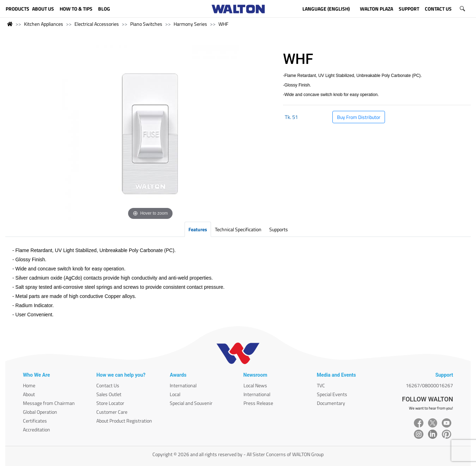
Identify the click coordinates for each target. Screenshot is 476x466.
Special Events (332, 394)
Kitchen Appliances (44, 24)
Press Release (258, 403)
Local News (255, 385)
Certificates (35, 421)
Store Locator (110, 403)
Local (175, 394)
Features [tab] (198, 229)
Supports (279, 229)
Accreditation (37, 429)
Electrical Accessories (97, 24)
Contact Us (108, 385)
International (183, 385)
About (29, 394)
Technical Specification (238, 229)
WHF (223, 24)
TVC (321, 385)
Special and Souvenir (191, 403)
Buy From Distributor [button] (359, 117)
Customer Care (112, 412)
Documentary (331, 403)
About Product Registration (124, 421)
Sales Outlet (109, 394)
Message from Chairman (49, 403)
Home (29, 385)
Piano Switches (146, 24)
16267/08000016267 (429, 385)
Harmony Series (190, 24)
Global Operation (40, 412)
